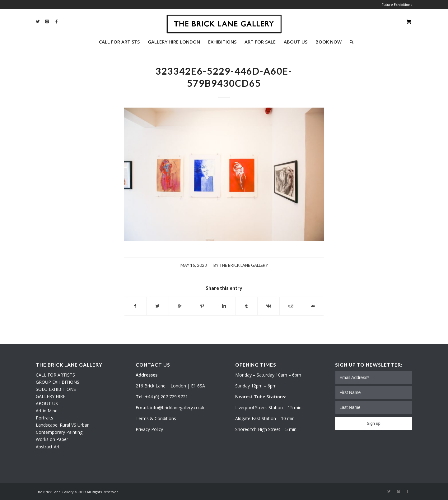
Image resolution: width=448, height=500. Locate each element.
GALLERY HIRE (51, 396)
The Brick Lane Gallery (244, 265)
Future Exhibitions (397, 5)
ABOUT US (47, 403)
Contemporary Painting (59, 432)
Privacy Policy (149, 429)
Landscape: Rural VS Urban (63, 425)
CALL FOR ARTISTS (55, 375)
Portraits (44, 418)
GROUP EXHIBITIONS (58, 382)
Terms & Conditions (156, 418)
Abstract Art (48, 447)
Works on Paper (52, 439)
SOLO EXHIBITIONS (56, 389)
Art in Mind (47, 411)
